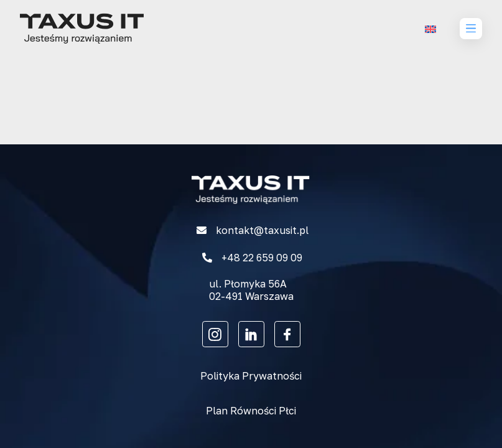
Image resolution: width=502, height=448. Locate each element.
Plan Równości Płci (251, 411)
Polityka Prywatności (251, 376)
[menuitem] (430, 29)
